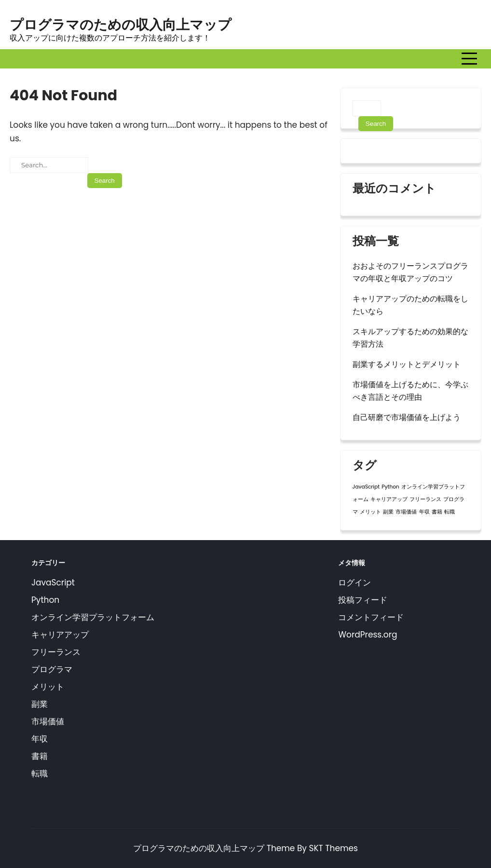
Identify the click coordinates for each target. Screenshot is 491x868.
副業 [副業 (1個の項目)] (388, 512)
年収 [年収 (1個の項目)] (424, 512)
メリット (48, 687)
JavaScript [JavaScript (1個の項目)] (366, 487)
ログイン (355, 583)
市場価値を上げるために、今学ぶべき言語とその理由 (410, 391)
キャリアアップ (60, 635)
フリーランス (56, 652)
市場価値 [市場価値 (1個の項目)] (406, 512)
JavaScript (53, 583)
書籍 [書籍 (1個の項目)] (437, 512)
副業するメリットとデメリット (407, 364)
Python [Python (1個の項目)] (390, 487)
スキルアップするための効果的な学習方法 (410, 338)
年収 (40, 739)
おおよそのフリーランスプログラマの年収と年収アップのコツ (410, 272)
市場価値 (48, 721)
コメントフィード (371, 617)
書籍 (40, 756)
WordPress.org (368, 635)
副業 (40, 704)
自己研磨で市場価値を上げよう (407, 417)
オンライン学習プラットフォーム (93, 617)
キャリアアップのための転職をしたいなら (410, 305)
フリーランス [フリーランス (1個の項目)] (425, 499)
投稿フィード (363, 600)
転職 (40, 773)
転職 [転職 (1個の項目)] (450, 512)
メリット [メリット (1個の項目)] (370, 512)
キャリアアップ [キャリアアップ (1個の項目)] (389, 499)
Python (45, 600)
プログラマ (52, 669)
